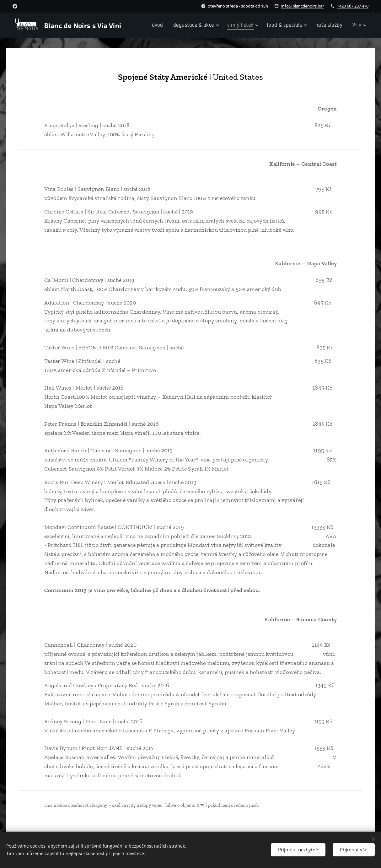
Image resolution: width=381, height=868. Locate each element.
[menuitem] (167, 25)
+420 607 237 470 (353, 6)
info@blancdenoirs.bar (303, 6)
